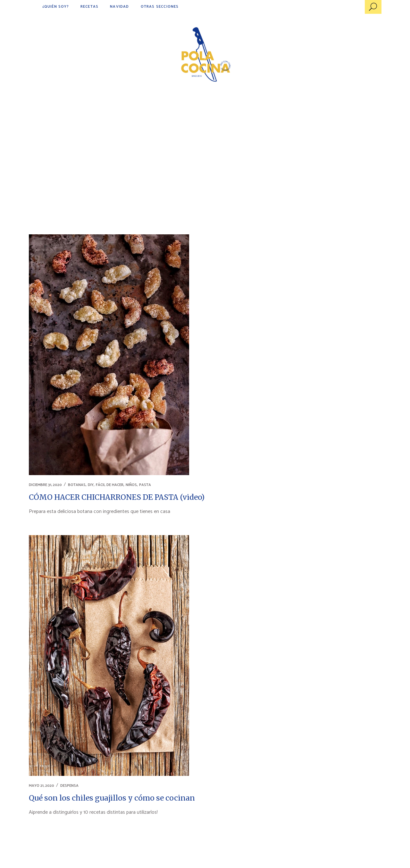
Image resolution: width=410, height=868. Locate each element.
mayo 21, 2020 (42, 786)
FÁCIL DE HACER (110, 485)
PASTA (145, 485)
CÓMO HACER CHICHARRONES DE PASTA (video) (117, 497)
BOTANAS (77, 485)
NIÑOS (131, 485)
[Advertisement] (205, 144)
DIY (91, 485)
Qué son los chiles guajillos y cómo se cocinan (112, 798)
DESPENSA (69, 786)
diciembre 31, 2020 (45, 485)
